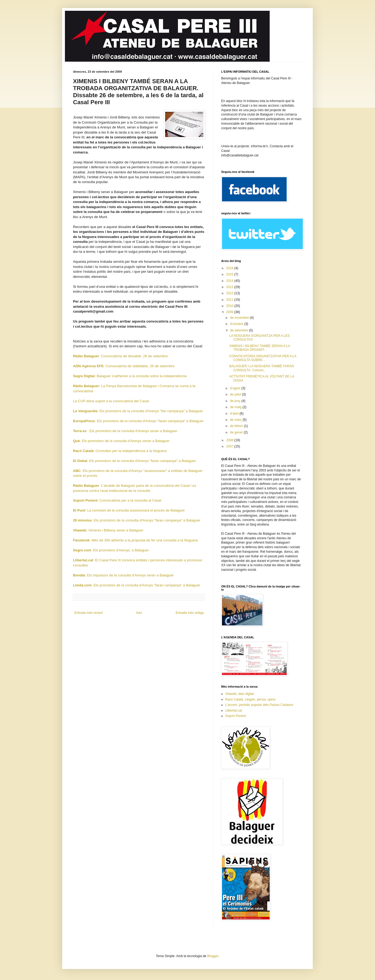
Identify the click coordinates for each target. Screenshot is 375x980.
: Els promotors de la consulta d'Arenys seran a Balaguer (125, 431)
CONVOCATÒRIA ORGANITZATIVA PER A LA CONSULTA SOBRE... (263, 358)
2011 (230, 300)
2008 (230, 440)
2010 (230, 306)
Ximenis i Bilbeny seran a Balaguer (108, 530)
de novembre (240, 318)
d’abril (235, 414)
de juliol (236, 394)
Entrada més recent (88, 613)
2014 (230, 281)
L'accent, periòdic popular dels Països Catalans (259, 705)
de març (236, 420)
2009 (230, 312)
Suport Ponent (236, 716)
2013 (230, 287)
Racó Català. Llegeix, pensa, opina (250, 699)
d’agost (236, 388)
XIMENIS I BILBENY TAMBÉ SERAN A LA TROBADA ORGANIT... (260, 348)
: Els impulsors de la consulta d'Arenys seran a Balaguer (123, 575)
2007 (230, 446)
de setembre (239, 330)
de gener (237, 432)
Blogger (213, 956)
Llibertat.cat (234, 710)
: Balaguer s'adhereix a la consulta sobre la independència (130, 376)
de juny (236, 401)
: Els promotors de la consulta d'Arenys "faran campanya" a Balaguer (138, 421)
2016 (230, 268)
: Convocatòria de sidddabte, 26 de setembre (124, 366)
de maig (236, 407)
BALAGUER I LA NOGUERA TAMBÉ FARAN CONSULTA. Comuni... (262, 368)
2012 (230, 293)
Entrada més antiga (190, 613)
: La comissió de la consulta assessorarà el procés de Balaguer (129, 510)
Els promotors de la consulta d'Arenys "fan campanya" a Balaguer (138, 411)
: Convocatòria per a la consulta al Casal (117, 500)
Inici (139, 613)
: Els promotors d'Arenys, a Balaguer (111, 550)
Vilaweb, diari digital (239, 694)
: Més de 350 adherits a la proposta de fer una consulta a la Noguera (135, 540)
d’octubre (237, 324)
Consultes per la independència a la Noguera (120, 451)
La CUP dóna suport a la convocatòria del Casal (111, 401)
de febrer (237, 426)
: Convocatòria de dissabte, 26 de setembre (120, 356)
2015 (230, 274)
